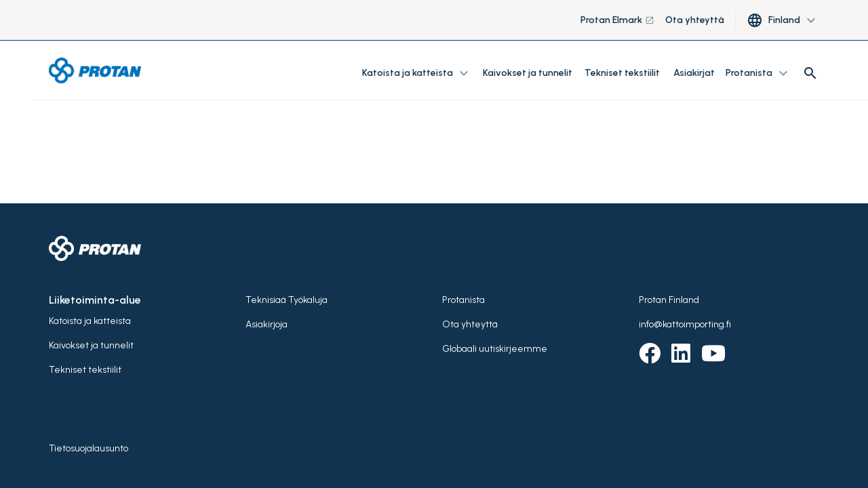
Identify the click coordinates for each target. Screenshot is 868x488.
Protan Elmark (617, 20)
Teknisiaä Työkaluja (287, 300)
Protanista (463, 300)
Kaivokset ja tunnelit (528, 73)
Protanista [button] (758, 73)
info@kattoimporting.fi (685, 324)
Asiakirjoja (267, 324)
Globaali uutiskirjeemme (495, 349)
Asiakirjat (694, 73)
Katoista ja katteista (90, 321)
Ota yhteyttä (695, 20)
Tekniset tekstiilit (622, 73)
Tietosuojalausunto (88, 448)
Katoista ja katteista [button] (417, 73)
